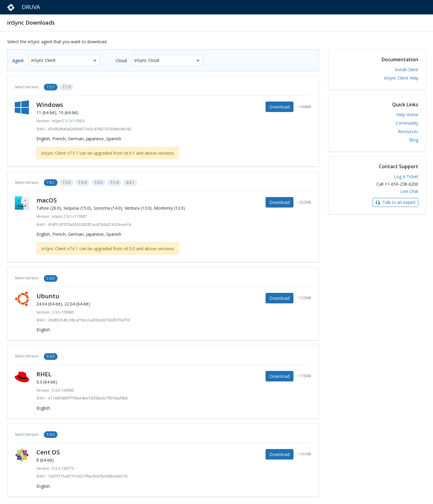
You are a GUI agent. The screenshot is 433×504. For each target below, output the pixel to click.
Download (279, 107)
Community (407, 123)
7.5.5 (67, 182)
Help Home (407, 115)
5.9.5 (51, 278)
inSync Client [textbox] (43, 60)
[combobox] (64, 60)
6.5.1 (130, 182)
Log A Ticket (406, 176)
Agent (18, 61)
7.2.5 (98, 182)
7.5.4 (83, 182)
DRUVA (24, 7)
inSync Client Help (401, 78)
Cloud (121, 61)
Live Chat (409, 191)
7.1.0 (67, 87)
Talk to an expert (395, 202)
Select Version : (28, 87)
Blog (414, 140)
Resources (408, 131)
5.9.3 (51, 434)
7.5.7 (51, 87)
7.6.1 (51, 182)
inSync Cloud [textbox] (147, 60)
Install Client (407, 70)
